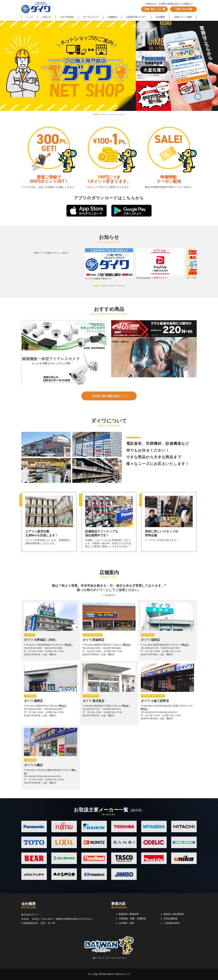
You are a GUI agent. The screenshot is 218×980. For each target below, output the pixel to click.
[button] (96, 115)
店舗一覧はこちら (154, 9)
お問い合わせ (183, 9)
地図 (68, 645)
